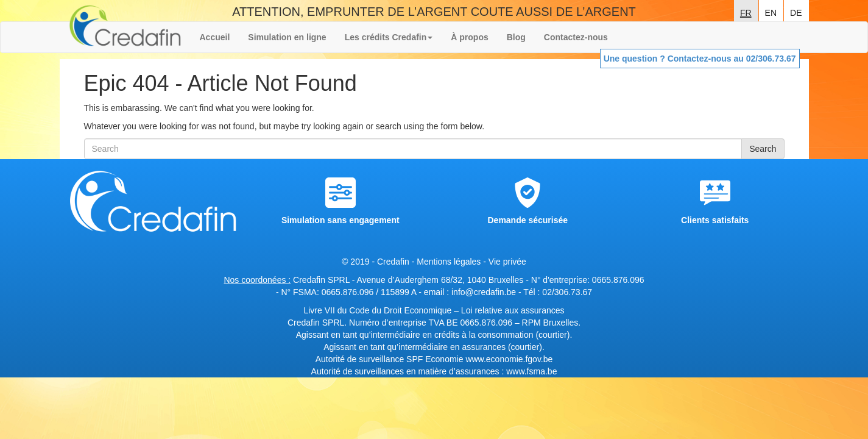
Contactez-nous (576, 37)
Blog (516, 37)
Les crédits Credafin (389, 37)
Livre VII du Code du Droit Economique (379, 310)
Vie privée (507, 262)
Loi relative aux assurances (513, 310)
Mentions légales (449, 262)
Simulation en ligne (287, 37)
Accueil (215, 37)
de (796, 12)
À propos (469, 37)
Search (763, 149)
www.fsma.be (531, 371)
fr (746, 12)
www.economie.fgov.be (509, 359)
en (771, 12)
